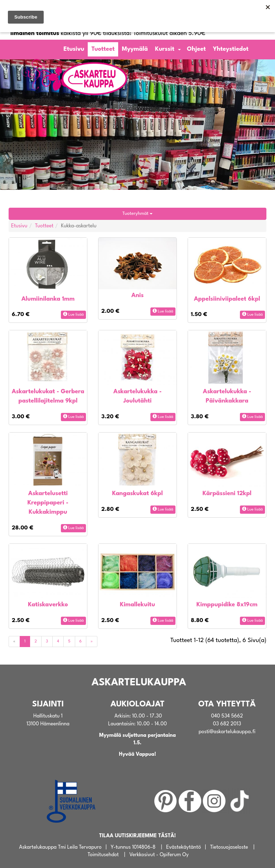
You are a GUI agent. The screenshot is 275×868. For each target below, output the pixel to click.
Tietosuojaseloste (229, 847)
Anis (138, 295)
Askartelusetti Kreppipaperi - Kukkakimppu (48, 503)
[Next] (92, 642)
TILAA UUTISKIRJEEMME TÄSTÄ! (137, 836)
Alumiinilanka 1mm (48, 299)
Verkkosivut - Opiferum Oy (159, 855)
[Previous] (14, 642)
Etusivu (74, 49)
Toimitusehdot (103, 855)
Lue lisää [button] (73, 314)
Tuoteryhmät (137, 214)
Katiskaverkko (48, 605)
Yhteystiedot (231, 49)
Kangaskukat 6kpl (137, 494)
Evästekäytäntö (184, 847)
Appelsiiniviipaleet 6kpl (227, 299)
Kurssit (165, 49)
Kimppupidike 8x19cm (227, 605)
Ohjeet (196, 49)
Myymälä (135, 49)
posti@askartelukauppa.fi (227, 732)
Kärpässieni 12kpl (227, 494)
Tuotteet (103, 49)
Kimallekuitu (137, 605)
